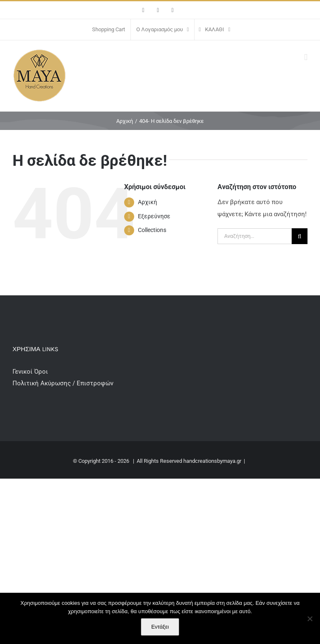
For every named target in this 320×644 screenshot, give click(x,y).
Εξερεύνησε (154, 216)
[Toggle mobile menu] (306, 57)
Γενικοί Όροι (31, 372)
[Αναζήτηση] (300, 236)
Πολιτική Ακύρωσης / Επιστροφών (63, 383)
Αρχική (147, 202)
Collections (152, 230)
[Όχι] (310, 619)
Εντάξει (160, 627)
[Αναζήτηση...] (255, 236)
